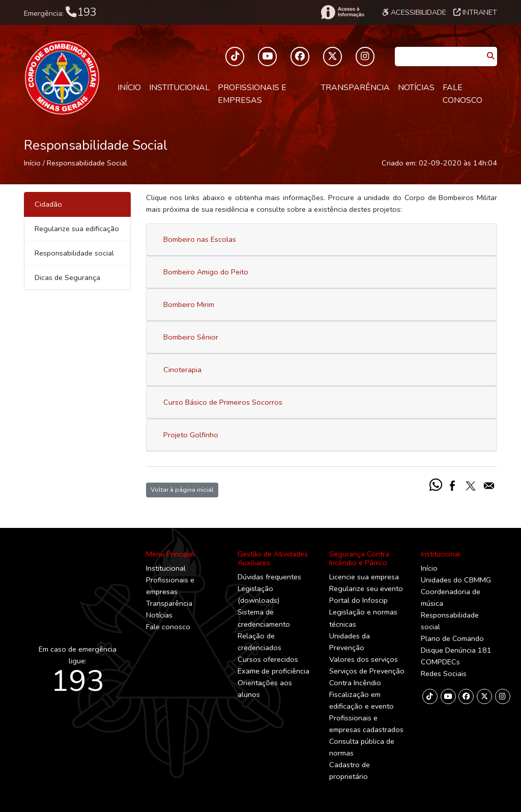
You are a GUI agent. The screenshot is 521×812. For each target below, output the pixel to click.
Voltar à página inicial (182, 489)
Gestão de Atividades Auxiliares (273, 558)
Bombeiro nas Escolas (200, 239)
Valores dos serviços (364, 659)
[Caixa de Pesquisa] (439, 53)
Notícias (416, 88)
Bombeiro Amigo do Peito (206, 272)
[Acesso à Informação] (342, 12)
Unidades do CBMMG (456, 580)
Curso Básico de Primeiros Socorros (223, 402)
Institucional (179, 88)
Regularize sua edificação (77, 229)
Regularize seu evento (366, 589)
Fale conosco (462, 94)
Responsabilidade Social (87, 163)
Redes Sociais (444, 674)
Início (129, 88)
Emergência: (60, 12)
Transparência (355, 88)
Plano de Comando (452, 638)
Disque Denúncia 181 (456, 650)
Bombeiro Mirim (189, 304)
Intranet (475, 12)
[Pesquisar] (490, 56)
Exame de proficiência (273, 671)
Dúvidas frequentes (269, 577)
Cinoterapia (182, 370)
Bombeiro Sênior (191, 337)
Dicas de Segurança (67, 277)
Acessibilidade (414, 12)
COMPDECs (440, 662)
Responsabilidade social (74, 253)
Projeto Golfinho (191, 435)
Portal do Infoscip (358, 600)
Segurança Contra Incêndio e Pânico (359, 558)
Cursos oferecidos (268, 659)
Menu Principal (170, 554)
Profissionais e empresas (252, 94)
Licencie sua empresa (364, 577)
